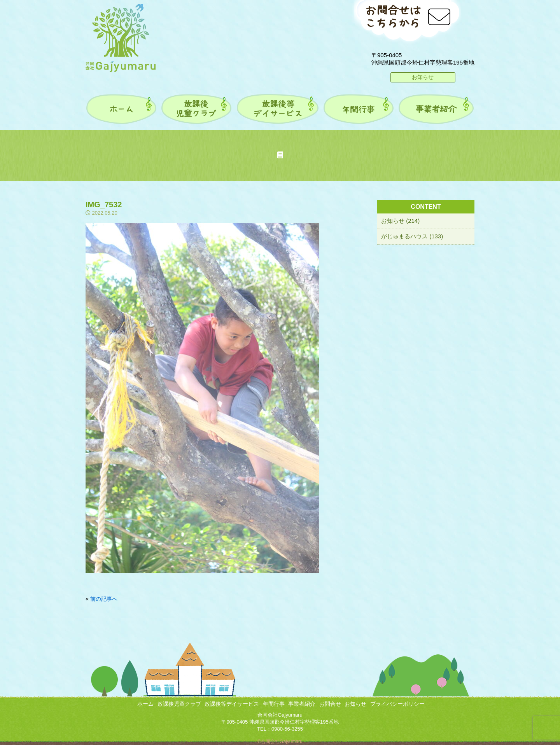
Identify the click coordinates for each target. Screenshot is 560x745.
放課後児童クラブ (179, 704)
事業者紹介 (302, 704)
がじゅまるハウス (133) (412, 236)
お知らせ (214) (400, 221)
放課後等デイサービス (232, 704)
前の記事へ (104, 599)
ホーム (145, 704)
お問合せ (330, 704)
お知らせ (423, 77)
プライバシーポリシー (397, 704)
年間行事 (274, 704)
